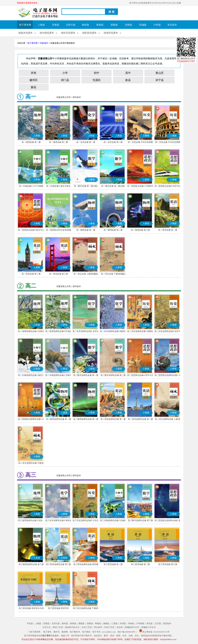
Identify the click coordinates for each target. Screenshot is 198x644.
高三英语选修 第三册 (168, 564)
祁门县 (65, 80)
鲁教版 (100, 25)
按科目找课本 (68, 33)
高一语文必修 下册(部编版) (113, 274)
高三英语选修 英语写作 (58, 608)
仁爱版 (115, 623)
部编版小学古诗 (148, 627)
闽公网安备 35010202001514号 (154, 632)
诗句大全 (167, 3)
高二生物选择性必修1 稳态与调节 (31, 376)
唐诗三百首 (58, 627)
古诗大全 (157, 3)
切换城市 (44, 43)
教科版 (86, 25)
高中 (128, 73)
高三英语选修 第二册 (140, 564)
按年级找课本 (47, 33)
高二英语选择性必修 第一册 (113, 419)
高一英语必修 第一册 (168, 230)
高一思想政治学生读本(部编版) (59, 230)
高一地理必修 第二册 (58, 142)
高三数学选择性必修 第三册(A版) (140, 521)
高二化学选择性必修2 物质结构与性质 (113, 332)
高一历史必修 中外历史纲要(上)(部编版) (140, 143)
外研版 (123, 623)
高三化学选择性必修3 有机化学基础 (58, 521)
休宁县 (160, 80)
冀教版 (114, 25)
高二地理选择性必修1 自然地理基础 (31, 332)
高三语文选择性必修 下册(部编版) (86, 609)
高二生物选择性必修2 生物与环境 (58, 376)
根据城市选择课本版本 (27, 3)
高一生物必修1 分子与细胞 (31, 186)
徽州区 (34, 80)
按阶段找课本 (89, 33)
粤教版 (98, 623)
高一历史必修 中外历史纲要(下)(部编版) (168, 143)
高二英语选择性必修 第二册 (140, 419)
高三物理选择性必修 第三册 (31, 564)
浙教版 (129, 25)
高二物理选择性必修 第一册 (58, 419)
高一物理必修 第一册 (86, 230)
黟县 (34, 87)
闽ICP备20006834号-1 (127, 632)
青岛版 (150, 623)
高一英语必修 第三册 (58, 274)
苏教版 (56, 25)
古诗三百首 (87, 627)
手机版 (30, 623)
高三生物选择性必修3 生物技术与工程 (113, 521)
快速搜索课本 (145, 3)
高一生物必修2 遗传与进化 (58, 186)
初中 (97, 73)
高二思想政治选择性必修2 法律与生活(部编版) (31, 419)
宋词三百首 (109, 627)
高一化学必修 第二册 (113, 142)
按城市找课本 (111, 33)
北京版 (158, 623)
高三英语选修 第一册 (113, 564)
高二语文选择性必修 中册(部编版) (31, 463)
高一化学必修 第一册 (86, 142)
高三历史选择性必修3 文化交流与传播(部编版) (86, 521)
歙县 (128, 80)
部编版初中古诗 (132, 627)
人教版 (41, 25)
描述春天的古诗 (72, 627)
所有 (34, 73)
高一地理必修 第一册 (31, 142)
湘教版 (106, 623)
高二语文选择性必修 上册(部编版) (168, 419)
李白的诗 (98, 627)
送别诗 (120, 627)
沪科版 (157, 25)
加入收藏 (177, 3)
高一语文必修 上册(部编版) (86, 274)
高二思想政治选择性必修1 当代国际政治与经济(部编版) (168, 376)
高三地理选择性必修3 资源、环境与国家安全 (31, 521)
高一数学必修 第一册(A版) (86, 186)
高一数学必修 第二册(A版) (113, 186)
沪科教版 (140, 623)
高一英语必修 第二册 (31, 274)
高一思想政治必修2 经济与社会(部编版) (168, 186)
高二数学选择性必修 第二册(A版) (113, 376)
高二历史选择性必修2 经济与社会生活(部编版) (168, 332)
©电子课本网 (34, 632)
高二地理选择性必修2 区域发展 (58, 332)
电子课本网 (25, 25)
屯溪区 (97, 80)
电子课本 (133, 3)
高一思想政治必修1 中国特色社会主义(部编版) (140, 186)
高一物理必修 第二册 (113, 230)
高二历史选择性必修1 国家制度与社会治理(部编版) (140, 332)
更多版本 (172, 25)
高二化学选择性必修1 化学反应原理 (86, 332)
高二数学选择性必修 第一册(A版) (86, 376)
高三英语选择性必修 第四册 (86, 564)
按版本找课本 (25, 33)
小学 (65, 73)
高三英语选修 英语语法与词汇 (31, 609)
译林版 (131, 623)
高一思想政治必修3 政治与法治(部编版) (31, 230)
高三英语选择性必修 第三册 (58, 564)
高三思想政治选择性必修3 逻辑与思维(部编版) (168, 521)
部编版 (143, 25)
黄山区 (160, 73)
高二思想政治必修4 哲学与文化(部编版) (140, 376)
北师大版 (71, 25)
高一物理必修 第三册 (140, 230)
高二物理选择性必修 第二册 (86, 419)
